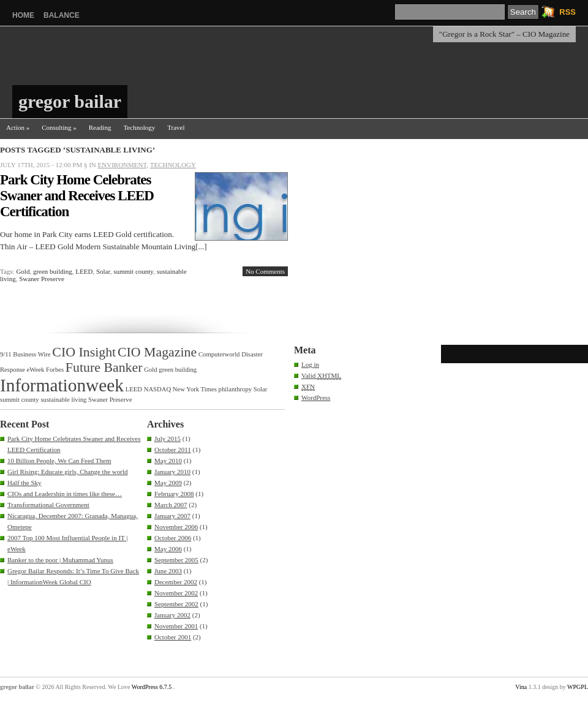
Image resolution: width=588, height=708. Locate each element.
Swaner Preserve (42, 279)
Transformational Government (48, 505)
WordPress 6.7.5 (152, 687)
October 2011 (173, 450)
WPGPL (578, 687)
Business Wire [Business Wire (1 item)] (32, 354)
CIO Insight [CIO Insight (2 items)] (84, 352)
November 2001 (176, 626)
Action (18, 127)
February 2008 (174, 494)
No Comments (265, 271)
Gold (23, 271)
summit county (133, 271)
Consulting (59, 127)
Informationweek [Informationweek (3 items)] (62, 385)
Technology (139, 127)
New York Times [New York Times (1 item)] (195, 389)
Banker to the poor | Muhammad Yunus (60, 560)
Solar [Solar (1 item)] (261, 389)
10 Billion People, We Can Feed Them (59, 461)
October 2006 (173, 538)
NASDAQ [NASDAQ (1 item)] (157, 389)
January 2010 (172, 472)
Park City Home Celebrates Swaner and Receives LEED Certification (77, 196)
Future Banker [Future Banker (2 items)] (104, 367)
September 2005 (176, 560)
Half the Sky (24, 483)
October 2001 (173, 637)
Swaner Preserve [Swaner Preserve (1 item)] (110, 400)
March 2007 (171, 505)
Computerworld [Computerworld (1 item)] (219, 354)
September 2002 (176, 604)
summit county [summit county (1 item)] (20, 400)
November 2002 (176, 593)
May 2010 (168, 461)
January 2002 (172, 615)
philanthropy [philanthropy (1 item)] (235, 389)
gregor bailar (70, 101)
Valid (321, 376)
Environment (123, 165)
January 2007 (172, 516)
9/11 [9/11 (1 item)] (6, 354)
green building (53, 271)
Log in (310, 364)
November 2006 (176, 527)
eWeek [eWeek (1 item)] (36, 370)
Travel (176, 127)
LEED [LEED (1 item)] (134, 389)
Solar (103, 271)
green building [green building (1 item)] (178, 370)
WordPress (316, 397)
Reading (100, 127)
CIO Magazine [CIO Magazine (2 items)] (157, 352)
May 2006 (168, 549)
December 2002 (176, 582)
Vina (521, 687)
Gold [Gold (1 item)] (150, 370)
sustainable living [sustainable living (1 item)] (63, 400)
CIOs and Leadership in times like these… (65, 494)
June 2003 (168, 571)
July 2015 (168, 439)
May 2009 (168, 483)
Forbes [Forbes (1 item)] (55, 370)
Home (23, 15)
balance (62, 15)
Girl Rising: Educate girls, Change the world (67, 472)
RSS (567, 12)
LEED (84, 271)
